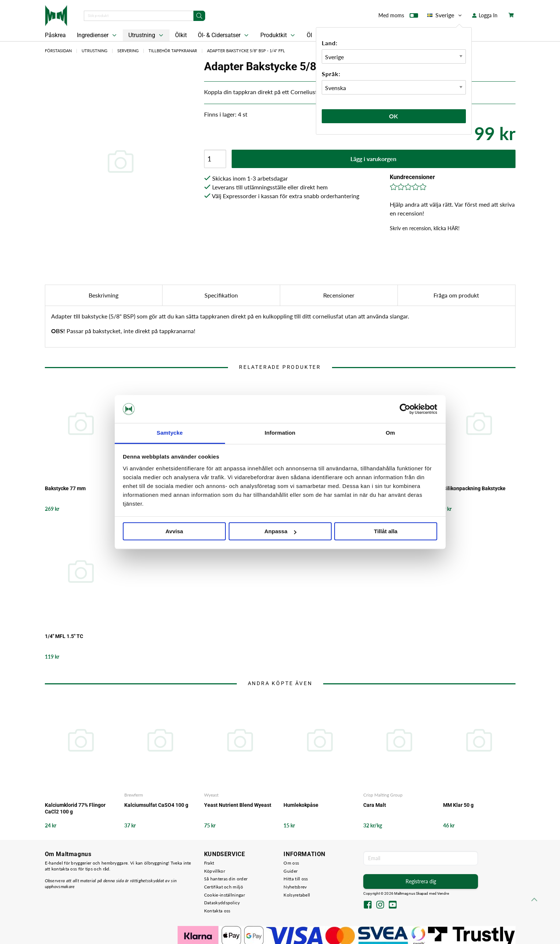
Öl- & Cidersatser (224, 35)
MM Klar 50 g (458, 805)
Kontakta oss (217, 911)
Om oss (291, 863)
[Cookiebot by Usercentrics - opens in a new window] (405, 409)
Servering (128, 51)
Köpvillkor (215, 871)
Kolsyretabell (297, 895)
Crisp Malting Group (383, 795)
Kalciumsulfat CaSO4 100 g (156, 805)
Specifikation (221, 295)
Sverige (445, 15)
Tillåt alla (386, 532)
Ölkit (181, 35)
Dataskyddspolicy (222, 903)
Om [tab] (390, 433)
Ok (394, 116)
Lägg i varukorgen (373, 159)
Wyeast (211, 795)
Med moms (398, 17)
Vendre (443, 893)
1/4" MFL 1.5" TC (64, 636)
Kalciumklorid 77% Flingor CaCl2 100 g (75, 808)
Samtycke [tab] (170, 433)
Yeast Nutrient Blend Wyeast (238, 805)
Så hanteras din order (226, 879)
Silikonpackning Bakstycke (474, 488)
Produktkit (278, 35)
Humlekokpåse (301, 805)
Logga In (485, 15)
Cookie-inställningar (224, 895)
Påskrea (55, 35)
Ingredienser (97, 35)
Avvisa (174, 532)
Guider (290, 871)
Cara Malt (375, 805)
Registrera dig (421, 881)
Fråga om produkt (456, 295)
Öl (309, 35)
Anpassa (280, 532)
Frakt (209, 863)
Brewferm (134, 795)
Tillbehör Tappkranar (173, 51)
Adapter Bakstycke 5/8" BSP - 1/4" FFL (246, 51)
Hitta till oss (296, 879)
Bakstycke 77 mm (65, 488)
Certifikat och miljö (224, 887)
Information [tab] (280, 433)
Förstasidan (58, 51)
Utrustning (147, 35)
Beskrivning (104, 295)
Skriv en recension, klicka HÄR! (425, 228)
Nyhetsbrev (295, 887)
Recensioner (339, 295)
